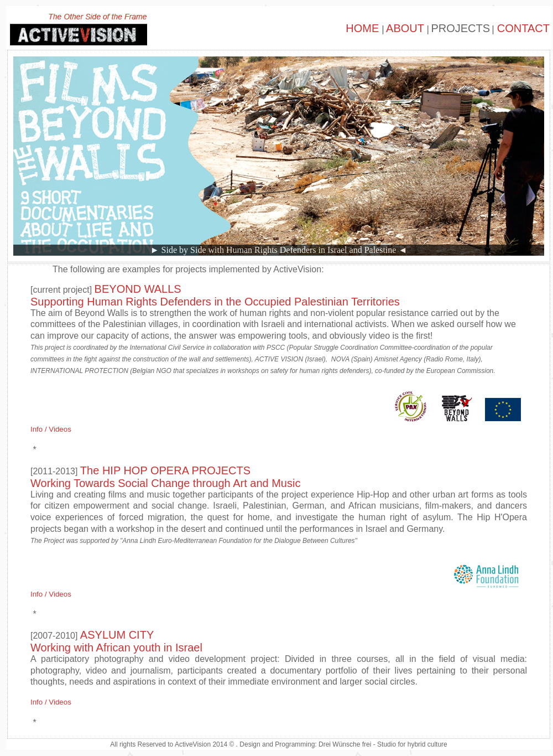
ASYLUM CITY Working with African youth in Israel (116, 641)
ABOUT (406, 28)
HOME (364, 28)
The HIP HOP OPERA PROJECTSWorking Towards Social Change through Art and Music (165, 477)
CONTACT (522, 28)
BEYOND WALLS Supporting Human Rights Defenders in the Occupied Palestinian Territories (215, 295)
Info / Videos (51, 429)
